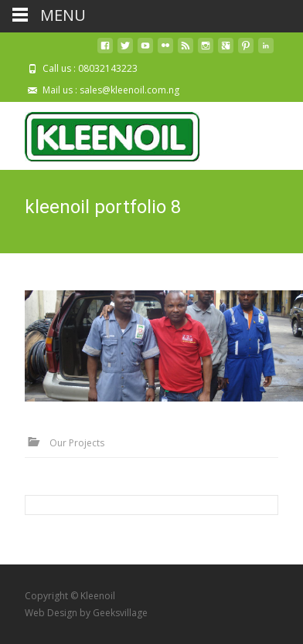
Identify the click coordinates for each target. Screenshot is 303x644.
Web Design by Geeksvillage (86, 613)
